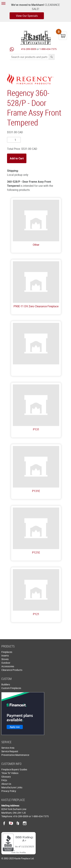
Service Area (8, 748)
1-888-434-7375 (48, 49)
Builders (6, 684)
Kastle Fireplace (35, 38)
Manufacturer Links (12, 787)
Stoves (5, 659)
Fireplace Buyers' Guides (14, 769)
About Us (6, 784)
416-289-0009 (29, 49)
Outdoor (6, 663)
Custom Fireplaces (11, 688)
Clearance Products (12, 670)
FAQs (4, 780)
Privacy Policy (9, 791)
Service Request (10, 751)
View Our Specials (27, 16)
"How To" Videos (10, 773)
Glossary (6, 777)
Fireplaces (7, 652)
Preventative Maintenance (15, 755)
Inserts (5, 656)
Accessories (8, 666)
